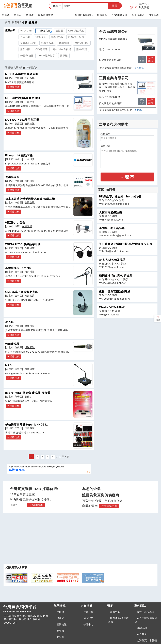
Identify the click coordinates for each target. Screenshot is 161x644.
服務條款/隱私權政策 (118, 620)
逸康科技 (30, 248)
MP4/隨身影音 (47, 56)
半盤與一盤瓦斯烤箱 (112, 228)
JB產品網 (142, 628)
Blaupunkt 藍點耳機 (19, 155)
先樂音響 (27, 226)
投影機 (64, 56)
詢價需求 (106, 134)
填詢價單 (133, 6)
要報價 (60, 631)
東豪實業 (30, 296)
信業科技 (30, 369)
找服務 (6, 15)
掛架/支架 (41, 37)
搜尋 (115, 6)
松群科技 (30, 272)
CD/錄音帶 (42, 49)
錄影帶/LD (57, 37)
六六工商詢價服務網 (146, 620)
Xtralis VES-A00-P (112, 307)
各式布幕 (25, 37)
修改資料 (139, 68)
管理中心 (144, 4)
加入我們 (144, 7)
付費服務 (154, 15)
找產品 (18, 15)
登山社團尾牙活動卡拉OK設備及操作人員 (126, 244)
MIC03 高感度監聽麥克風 (22, 74)
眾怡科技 (30, 181)
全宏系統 (30, 78)
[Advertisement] (127, 342)
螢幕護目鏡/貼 (28, 43)
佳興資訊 (30, 124)
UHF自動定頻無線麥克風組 (23, 98)
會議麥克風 (12, 177)
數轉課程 (102, 15)
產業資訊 (62, 624)
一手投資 (30, 159)
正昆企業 (30, 102)
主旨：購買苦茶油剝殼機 (115, 291)
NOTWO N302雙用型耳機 (22, 120)
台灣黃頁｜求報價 (147, 640)
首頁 (8, 22)
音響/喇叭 (64, 43)
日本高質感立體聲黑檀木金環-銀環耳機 (30, 199)
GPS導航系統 (76, 31)
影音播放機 (48, 43)
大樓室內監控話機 (110, 212)
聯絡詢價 (15, 87)
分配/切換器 (27, 56)
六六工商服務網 (146, 612)
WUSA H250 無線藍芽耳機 (23, 244)
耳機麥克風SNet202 (18, 268)
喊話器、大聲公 (15, 223)
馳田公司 (30, 202)
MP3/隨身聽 (82, 43)
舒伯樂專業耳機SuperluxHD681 (27, 425)
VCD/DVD (26, 31)
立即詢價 (151, 60)
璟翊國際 (30, 347)
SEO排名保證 (119, 15)
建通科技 (30, 326)
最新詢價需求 (46, 15)
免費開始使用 (109, 506)
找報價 (30, 15)
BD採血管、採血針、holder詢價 (120, 197)
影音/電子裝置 (76, 37)
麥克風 (10, 322)
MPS (8, 365)
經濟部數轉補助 (84, 15)
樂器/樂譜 (82, 49)
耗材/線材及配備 (62, 49)
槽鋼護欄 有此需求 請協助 (116, 276)
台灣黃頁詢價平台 (27, 609)
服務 (55, 6)
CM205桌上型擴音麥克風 (22, 292)
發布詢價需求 (36, 505)
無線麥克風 (12, 344)
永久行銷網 (138, 15)
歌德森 (28, 397)
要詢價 (60, 637)
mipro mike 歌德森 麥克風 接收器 (28, 393)
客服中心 (115, 612)
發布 (130, 177)
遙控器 (59, 31)
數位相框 (25, 49)
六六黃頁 (142, 634)
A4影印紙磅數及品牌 (112, 260)
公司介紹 (142, 60)
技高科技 (30, 428)
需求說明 (106, 146)
